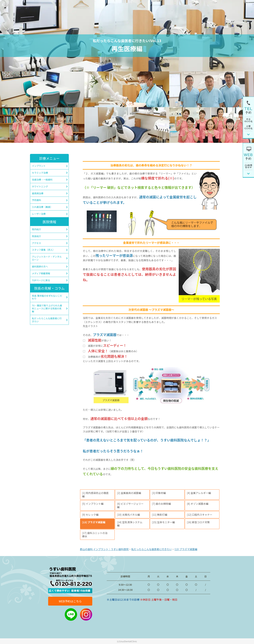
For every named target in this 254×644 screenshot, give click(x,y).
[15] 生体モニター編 (163, 522)
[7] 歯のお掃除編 (161, 504)
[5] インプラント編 (93, 504)
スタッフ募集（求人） (43, 250)
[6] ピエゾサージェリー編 (130, 505)
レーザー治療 (39, 214)
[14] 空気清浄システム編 (130, 524)
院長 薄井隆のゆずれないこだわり (47, 297)
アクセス (36, 243)
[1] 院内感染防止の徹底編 (95, 495)
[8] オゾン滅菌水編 (198, 504)
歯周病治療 (38, 193)
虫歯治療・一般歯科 (42, 180)
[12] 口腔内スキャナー (199, 515)
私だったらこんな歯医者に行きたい (47, 320)
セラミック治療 (40, 173)
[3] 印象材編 (159, 493)
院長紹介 (37, 236)
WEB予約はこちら (70, 601)
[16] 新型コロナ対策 (198, 522)
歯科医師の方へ (40, 266)
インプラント (39, 166)
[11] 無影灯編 (160, 515)
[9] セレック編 (90, 515)
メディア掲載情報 (41, 273)
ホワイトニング (40, 186)
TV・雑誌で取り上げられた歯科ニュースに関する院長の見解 (47, 308)
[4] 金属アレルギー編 (199, 493)
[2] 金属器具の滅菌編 (129, 493)
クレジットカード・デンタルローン (47, 258)
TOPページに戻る (41, 280)
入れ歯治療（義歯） (42, 207)
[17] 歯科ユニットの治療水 (95, 535)
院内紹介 (37, 229)
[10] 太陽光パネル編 (128, 515)
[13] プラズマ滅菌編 (94, 522)
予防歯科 (37, 200)
